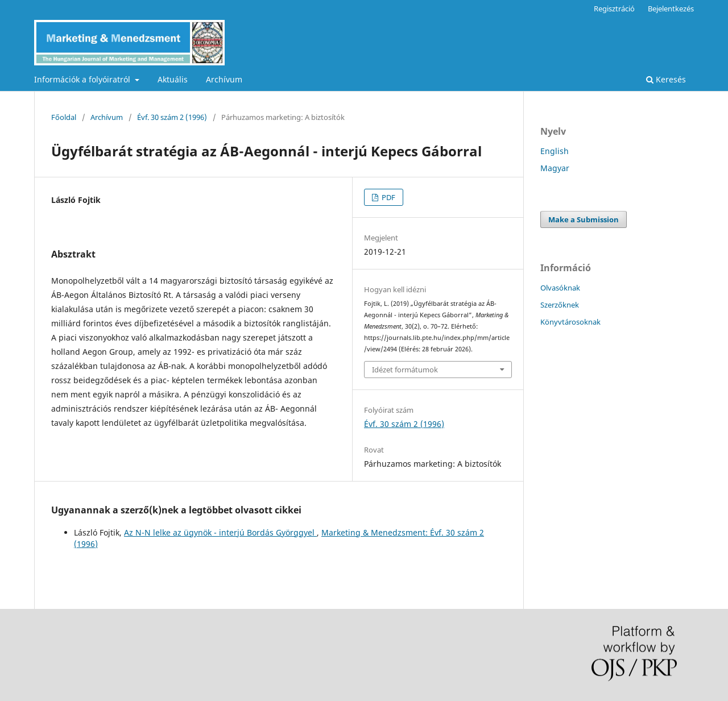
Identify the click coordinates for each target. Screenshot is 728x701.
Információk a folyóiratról (83, 79)
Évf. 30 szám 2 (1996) (172, 117)
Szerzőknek (560, 305)
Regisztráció (614, 9)
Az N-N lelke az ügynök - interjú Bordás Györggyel (220, 532)
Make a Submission (584, 219)
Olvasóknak (560, 288)
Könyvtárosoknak (570, 322)
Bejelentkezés (671, 9)
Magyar (555, 168)
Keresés (666, 79)
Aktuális (173, 79)
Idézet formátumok (405, 370)
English (555, 151)
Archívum (224, 79)
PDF (388, 197)
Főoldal (64, 117)
